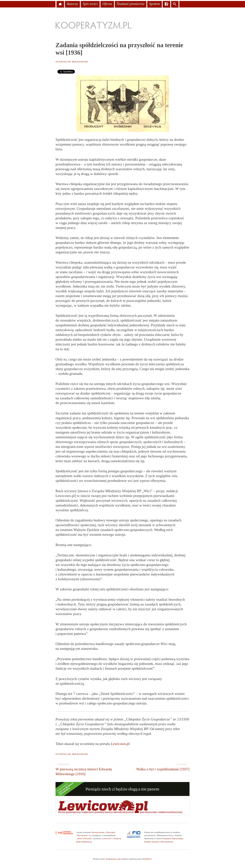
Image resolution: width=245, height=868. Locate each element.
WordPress (147, 859)
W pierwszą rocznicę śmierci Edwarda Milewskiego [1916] (88, 769)
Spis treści (90, 4)
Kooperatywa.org (113, 859)
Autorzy (72, 4)
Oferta (107, 4)
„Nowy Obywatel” (84, 838)
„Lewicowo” (107, 838)
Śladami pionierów (131, 4)
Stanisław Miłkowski (72, 62)
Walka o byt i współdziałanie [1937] (157, 767)
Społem (155, 4)
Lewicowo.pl (120, 744)
